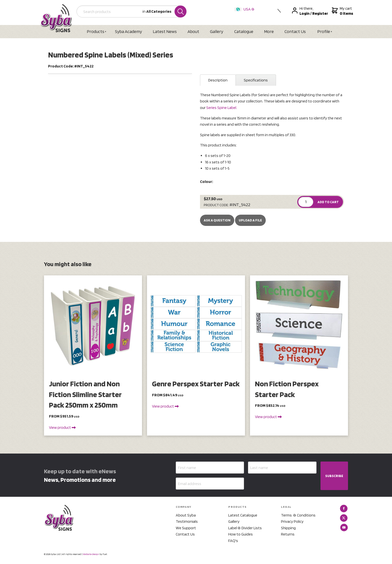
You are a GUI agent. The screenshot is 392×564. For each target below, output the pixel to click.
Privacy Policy (292, 521)
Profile (324, 31)
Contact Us (295, 31)
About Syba (186, 515)
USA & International (245, 12)
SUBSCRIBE (334, 476)
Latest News (165, 31)
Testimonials (187, 521)
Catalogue (244, 31)
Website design (91, 554)
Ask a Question (217, 220)
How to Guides (240, 534)
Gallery (217, 31)
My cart (342, 11)
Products (95, 31)
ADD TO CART (328, 202)
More (269, 31)
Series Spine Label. (222, 108)
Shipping (288, 528)
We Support (186, 528)
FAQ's (233, 541)
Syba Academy (128, 31)
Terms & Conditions (298, 515)
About (193, 31)
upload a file (250, 220)
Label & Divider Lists (245, 528)
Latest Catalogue (243, 515)
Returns (288, 534)
